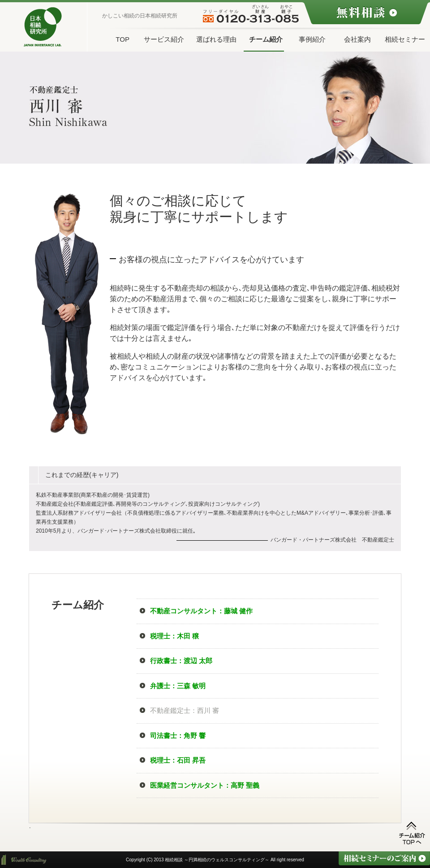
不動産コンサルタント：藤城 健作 (201, 611)
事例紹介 (312, 39)
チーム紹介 (266, 39)
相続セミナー (405, 39)
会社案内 (357, 39)
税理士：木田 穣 (174, 636)
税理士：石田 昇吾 (178, 760)
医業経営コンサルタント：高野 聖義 (205, 785)
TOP (123, 39)
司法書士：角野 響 (178, 736)
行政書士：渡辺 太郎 (181, 661)
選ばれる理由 (216, 39)
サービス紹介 (164, 39)
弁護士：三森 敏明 (178, 686)
